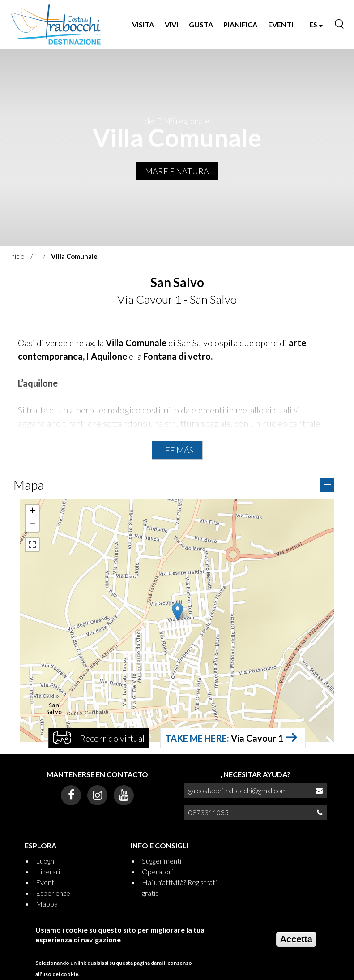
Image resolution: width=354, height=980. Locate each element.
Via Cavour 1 (257, 738)
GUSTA (201, 24)
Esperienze (53, 893)
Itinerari (48, 871)
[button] (177, 612)
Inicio (17, 256)
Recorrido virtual (112, 738)
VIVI (171, 24)
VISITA (143, 24)
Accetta (296, 939)
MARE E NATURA (177, 171)
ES (316, 24)
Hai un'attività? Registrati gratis (179, 888)
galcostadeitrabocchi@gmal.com (238, 790)
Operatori (157, 871)
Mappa (47, 904)
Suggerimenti (162, 861)
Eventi (46, 882)
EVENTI (281, 24)
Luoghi (46, 861)
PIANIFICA (240, 24)
